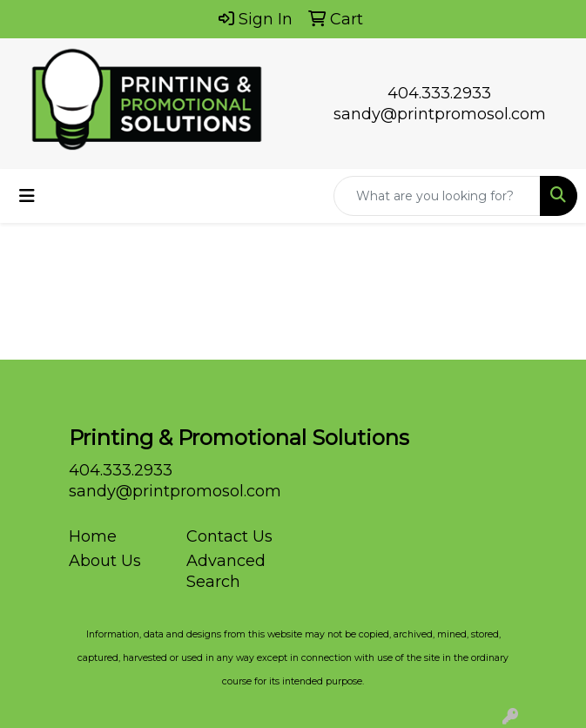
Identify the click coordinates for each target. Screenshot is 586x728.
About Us (105, 561)
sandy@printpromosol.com (440, 114)
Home (93, 536)
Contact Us (229, 536)
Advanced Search (226, 571)
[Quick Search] (437, 196)
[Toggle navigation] (27, 196)
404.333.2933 (439, 93)
